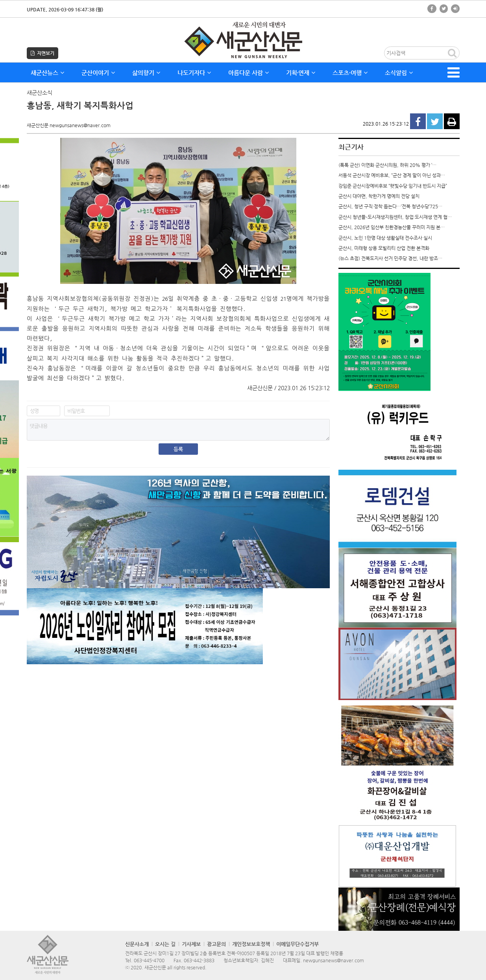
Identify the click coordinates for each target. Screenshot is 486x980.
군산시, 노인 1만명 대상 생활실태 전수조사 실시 (385, 238)
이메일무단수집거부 (298, 944)
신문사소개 (137, 944)
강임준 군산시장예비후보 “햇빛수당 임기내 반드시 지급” (393, 186)
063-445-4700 (149, 960)
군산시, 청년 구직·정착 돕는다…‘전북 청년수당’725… (390, 206)
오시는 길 (165, 944)
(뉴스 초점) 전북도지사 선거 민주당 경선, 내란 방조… (390, 258)
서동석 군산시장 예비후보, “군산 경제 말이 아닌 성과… (392, 175)
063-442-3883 (199, 960)
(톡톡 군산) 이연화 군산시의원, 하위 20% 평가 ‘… (387, 165)
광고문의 (216, 944)
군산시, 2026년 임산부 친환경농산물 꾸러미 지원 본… (392, 227)
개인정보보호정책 (251, 944)
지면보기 (43, 53)
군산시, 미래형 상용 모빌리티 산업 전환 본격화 (384, 248)
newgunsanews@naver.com (334, 960)
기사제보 (191, 944)
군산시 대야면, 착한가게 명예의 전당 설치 (379, 196)
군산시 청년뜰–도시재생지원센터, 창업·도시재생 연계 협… (395, 217)
